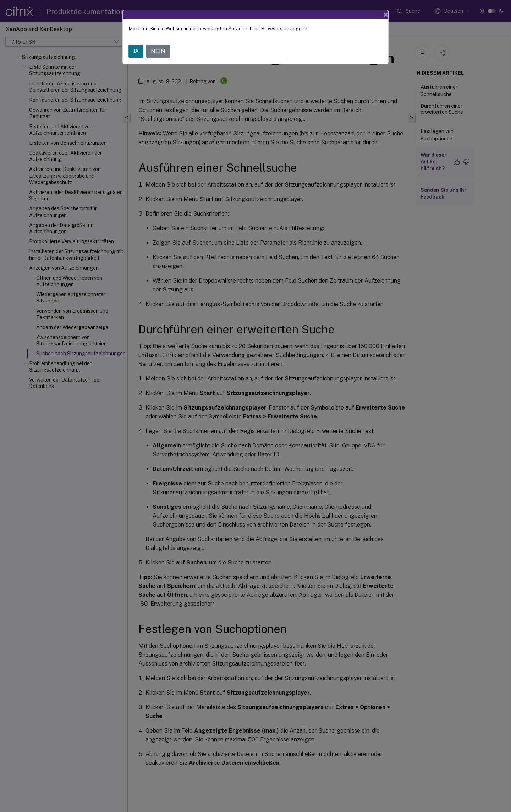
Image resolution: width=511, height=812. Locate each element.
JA (136, 51)
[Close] (386, 15)
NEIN (158, 51)
